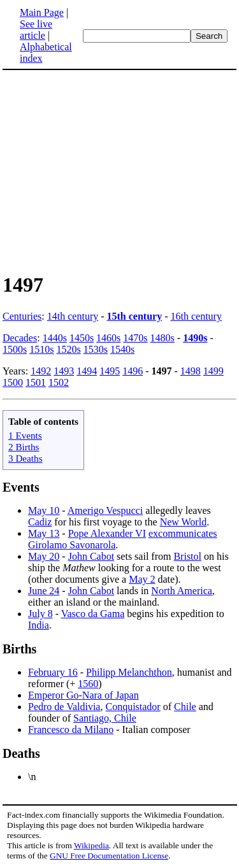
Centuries (22, 316)
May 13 (44, 533)
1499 (214, 371)
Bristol (187, 556)
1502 (59, 382)
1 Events (25, 435)
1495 (110, 371)
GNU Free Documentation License (109, 856)
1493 (64, 371)
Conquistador (133, 707)
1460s (108, 338)
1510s (41, 349)
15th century (135, 316)
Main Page (42, 12)
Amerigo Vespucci (105, 510)
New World (184, 522)
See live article (36, 30)
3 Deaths (25, 458)
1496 (133, 371)
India (39, 625)
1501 (36, 382)
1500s (15, 349)
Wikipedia (91, 845)
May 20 (44, 556)
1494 (87, 371)
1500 (13, 382)
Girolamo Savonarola (72, 545)
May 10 (44, 510)
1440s (55, 338)
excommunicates (183, 533)
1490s (195, 338)
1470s (135, 338)
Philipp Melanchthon (129, 672)
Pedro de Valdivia (64, 707)
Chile (185, 707)
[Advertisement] (110, 171)
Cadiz (40, 522)
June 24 (44, 591)
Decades (20, 338)
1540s (122, 349)
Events (21, 487)
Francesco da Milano (71, 729)
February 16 (53, 672)
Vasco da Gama (93, 614)
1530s (96, 349)
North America (182, 591)
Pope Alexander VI (107, 533)
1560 (88, 684)
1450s (82, 338)
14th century (73, 316)
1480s (163, 338)
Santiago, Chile (105, 718)
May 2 (142, 579)
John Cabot (91, 556)
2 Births (24, 447)
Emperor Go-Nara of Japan (83, 695)
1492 (41, 371)
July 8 (40, 614)
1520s (68, 349)
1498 (191, 371)
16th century (196, 316)
